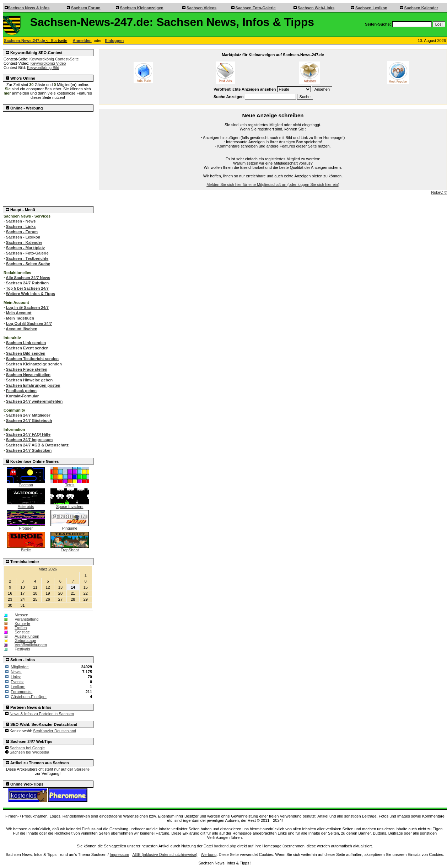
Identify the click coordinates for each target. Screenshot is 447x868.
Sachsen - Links (21, 226)
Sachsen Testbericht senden (32, 359)
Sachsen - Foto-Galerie (27, 253)
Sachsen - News (21, 221)
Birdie (26, 548)
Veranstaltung (26, 619)
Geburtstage (25, 641)
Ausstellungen (27, 636)
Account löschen (21, 329)
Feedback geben (21, 391)
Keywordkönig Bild (43, 68)
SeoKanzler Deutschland (55, 731)
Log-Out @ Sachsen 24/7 (29, 323)
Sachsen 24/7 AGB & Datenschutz (37, 445)
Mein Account (19, 313)
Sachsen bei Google (27, 748)
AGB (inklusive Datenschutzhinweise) (165, 854)
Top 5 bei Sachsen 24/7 (27, 288)
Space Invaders (70, 505)
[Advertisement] (48, 157)
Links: (16, 677)
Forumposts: (21, 692)
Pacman (26, 483)
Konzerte (22, 623)
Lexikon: (18, 687)
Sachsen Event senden (27, 348)
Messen (21, 615)
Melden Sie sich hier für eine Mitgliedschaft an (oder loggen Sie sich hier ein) (273, 184)
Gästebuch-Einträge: (29, 697)
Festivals (22, 649)
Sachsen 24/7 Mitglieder (28, 415)
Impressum (119, 854)
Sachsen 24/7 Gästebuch (29, 420)
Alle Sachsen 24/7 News (28, 278)
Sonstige (22, 632)
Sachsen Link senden (26, 343)
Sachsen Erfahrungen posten (33, 385)
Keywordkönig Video (48, 63)
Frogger (26, 526)
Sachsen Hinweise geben (29, 380)
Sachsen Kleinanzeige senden (34, 364)
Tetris (70, 483)
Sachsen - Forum (22, 232)
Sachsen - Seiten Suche (28, 264)
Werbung (209, 854)
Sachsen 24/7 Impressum (29, 440)
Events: (17, 682)
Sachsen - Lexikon (23, 237)
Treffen (21, 628)
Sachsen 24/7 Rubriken (27, 283)
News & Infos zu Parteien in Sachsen (42, 714)
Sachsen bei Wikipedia (29, 752)
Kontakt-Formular (22, 396)
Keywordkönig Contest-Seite (54, 59)
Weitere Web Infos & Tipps (31, 294)
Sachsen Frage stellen (27, 369)
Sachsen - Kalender (24, 242)
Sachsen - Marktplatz (25, 248)
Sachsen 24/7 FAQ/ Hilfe (28, 434)
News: (16, 672)
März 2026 (48, 569)
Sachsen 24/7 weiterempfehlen (34, 401)
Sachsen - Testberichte (27, 258)
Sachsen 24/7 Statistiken (29, 450)
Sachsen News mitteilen (28, 375)
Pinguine (70, 526)
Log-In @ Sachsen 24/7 (27, 307)
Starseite (82, 769)
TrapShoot (70, 548)
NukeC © (439, 192)
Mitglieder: (20, 667)
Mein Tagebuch (20, 318)
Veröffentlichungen (31, 645)
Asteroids (26, 505)
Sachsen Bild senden (26, 353)
